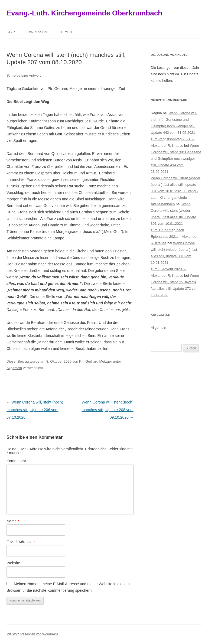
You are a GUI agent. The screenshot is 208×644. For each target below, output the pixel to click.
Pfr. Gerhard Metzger (95, 361)
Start (12, 32)
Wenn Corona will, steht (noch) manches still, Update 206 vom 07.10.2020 (35, 410)
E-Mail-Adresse (21, 542)
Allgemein (14, 368)
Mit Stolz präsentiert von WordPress (32, 634)
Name (13, 521)
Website (13, 563)
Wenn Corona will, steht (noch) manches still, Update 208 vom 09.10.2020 (107, 410)
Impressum (38, 32)
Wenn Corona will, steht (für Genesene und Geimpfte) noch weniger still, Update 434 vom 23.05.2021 (176, 159)
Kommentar (18, 461)
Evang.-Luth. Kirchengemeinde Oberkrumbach (84, 13)
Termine (67, 32)
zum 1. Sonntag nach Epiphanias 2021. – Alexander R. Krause (174, 237)
